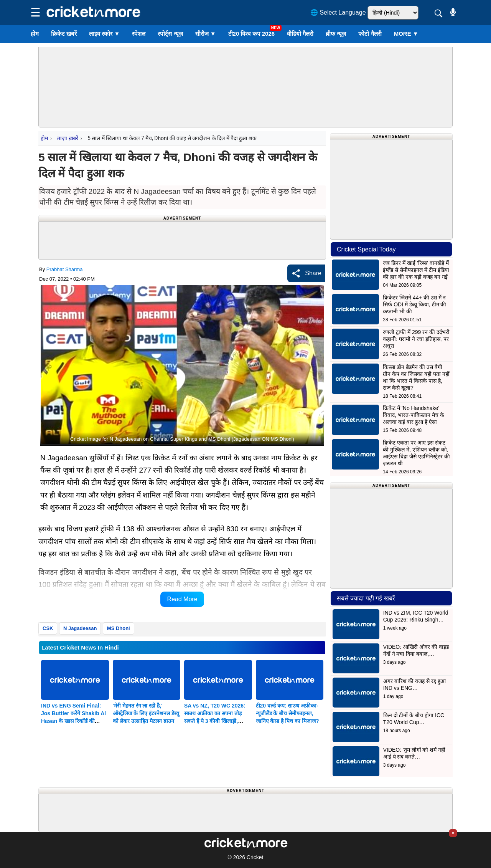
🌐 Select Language (338, 12)
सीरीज (206, 34)
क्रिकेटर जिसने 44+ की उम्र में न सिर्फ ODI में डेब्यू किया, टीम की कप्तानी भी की (414, 304)
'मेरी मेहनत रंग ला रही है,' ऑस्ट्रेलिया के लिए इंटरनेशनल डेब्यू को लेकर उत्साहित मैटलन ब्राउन (146, 713)
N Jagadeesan (80, 628)
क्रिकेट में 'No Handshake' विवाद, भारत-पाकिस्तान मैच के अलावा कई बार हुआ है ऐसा (413, 415)
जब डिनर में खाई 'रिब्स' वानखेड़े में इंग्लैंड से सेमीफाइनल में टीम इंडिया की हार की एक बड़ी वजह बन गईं (416, 270)
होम (35, 34)
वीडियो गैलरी (300, 34)
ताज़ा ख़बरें (68, 138)
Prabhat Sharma (65, 269)
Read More (182, 599)
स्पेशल (139, 34)
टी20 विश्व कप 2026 (252, 34)
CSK (48, 628)
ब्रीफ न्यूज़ (336, 34)
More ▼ (406, 34)
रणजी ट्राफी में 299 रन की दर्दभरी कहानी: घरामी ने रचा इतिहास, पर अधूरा (416, 339)
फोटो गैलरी (370, 34)
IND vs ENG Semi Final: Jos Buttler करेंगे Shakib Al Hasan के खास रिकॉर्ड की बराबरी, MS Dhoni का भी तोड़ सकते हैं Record (73, 721)
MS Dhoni (119, 628)
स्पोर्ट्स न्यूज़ (170, 34)
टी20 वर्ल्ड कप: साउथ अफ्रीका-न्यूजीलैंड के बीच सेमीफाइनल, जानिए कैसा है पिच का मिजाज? (288, 713)
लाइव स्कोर (104, 34)
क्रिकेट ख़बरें (64, 34)
